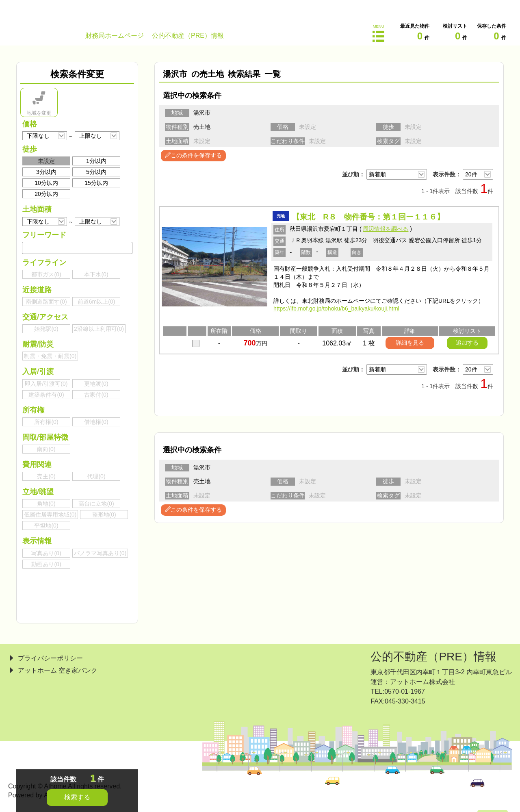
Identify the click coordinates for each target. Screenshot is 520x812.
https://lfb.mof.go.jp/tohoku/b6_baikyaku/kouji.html (336, 308)
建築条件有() (46, 395)
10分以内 (46, 183)
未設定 (46, 161)
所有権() (46, 422)
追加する (467, 343)
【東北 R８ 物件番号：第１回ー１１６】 (368, 217)
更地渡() (96, 384)
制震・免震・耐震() (50, 356)
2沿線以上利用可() (99, 329)
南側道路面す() (46, 302)
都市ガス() (46, 274)
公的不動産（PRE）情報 (433, 657)
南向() (46, 449)
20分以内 (46, 194)
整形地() (104, 515)
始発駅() (46, 329)
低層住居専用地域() (50, 515)
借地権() (96, 422)
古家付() (96, 395)
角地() (46, 504)
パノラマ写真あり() (100, 553)
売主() (46, 476)
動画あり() (46, 564)
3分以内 (46, 172)
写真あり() (46, 553)
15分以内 (96, 183)
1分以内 (96, 161)
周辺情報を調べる (386, 229)
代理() (96, 476)
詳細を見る (410, 343)
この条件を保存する (193, 155)
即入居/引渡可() (46, 384)
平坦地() (46, 525)
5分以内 (96, 172)
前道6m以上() (96, 302)
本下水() (96, 274)
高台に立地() (96, 504)
